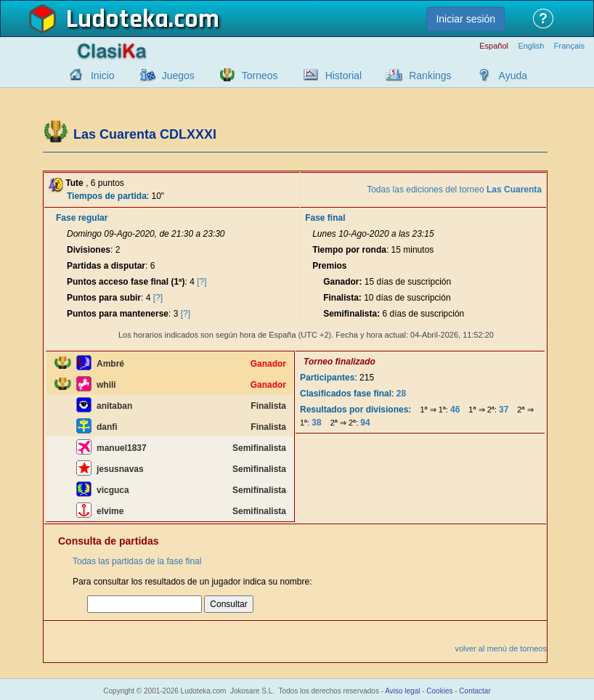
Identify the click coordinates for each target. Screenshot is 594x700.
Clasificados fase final (346, 394)
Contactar (475, 691)
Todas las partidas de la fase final (137, 561)
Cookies (439, 691)
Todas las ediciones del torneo (454, 190)
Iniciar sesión (465, 19)
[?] (202, 282)
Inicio (103, 76)
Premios (329, 266)
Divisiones (89, 250)
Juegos (178, 76)
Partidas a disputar (106, 266)
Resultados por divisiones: (355, 410)
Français (569, 46)
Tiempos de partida (107, 196)
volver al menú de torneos (501, 648)
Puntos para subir (104, 298)
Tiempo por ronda (349, 250)
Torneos (260, 76)
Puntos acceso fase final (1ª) (126, 282)
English (531, 46)
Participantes (327, 378)
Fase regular (82, 218)
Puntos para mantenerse (118, 314)
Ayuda (513, 76)
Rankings (430, 76)
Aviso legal (402, 691)
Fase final (325, 218)
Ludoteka (117, 20)
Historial (344, 76)
